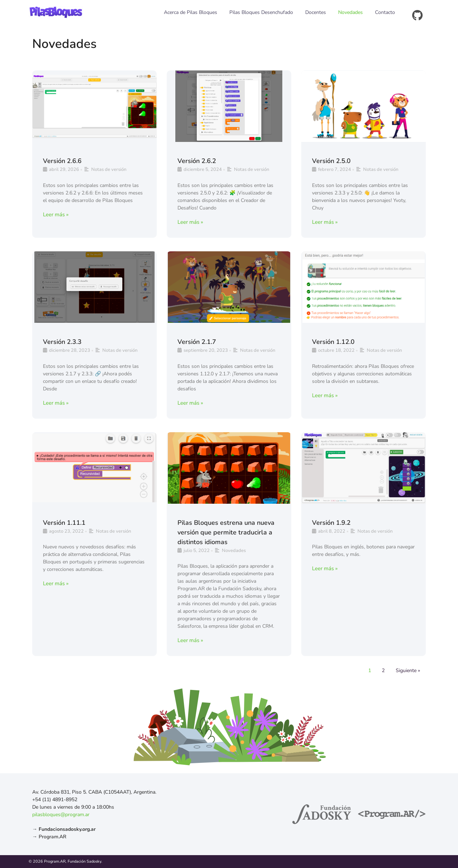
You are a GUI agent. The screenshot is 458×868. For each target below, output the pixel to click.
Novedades (350, 12)
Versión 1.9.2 (331, 523)
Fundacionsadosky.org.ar (67, 829)
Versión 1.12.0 (333, 342)
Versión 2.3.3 (62, 342)
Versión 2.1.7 (197, 342)
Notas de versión (109, 169)
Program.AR (52, 837)
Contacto (385, 12)
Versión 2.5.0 (331, 161)
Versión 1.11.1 (64, 523)
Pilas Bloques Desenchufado (261, 12)
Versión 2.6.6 (62, 161)
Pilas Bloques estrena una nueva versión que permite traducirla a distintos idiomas (226, 532)
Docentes (316, 12)
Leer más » (56, 215)
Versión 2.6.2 (197, 161)
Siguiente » (408, 670)
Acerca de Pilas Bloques (191, 12)
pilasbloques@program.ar (61, 815)
